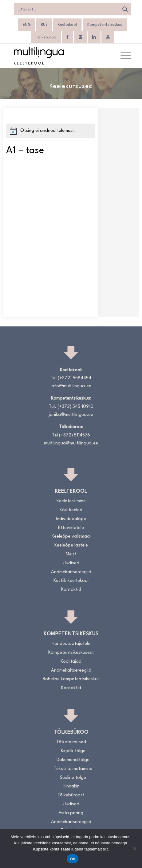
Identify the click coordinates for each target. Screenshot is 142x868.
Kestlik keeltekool (71, 581)
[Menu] (123, 56)
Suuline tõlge (73, 778)
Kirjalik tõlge (73, 751)
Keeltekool (67, 25)
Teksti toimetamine (73, 769)
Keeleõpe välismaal (71, 537)
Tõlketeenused (71, 742)
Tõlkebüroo (46, 37)
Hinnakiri (71, 786)
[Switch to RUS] (44, 25)
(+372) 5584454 (75, 378)
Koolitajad (71, 662)
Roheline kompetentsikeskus (71, 679)
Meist (71, 554)
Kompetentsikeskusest (71, 653)
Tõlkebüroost (71, 795)
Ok (72, 859)
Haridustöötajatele (71, 644)
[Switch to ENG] (27, 25)
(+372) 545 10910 (75, 407)
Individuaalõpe (71, 519)
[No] (134, 849)
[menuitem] (123, 56)
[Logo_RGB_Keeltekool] (59, 56)
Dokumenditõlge (73, 760)
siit (105, 849)
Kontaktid (71, 590)
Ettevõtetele (71, 528)
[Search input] (68, 9)
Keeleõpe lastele (71, 545)
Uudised (71, 563)
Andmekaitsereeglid (71, 572)
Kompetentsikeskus (105, 25)
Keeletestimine (71, 501)
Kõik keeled (71, 510)
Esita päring (71, 813)
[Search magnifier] (125, 9)
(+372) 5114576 (75, 435)
